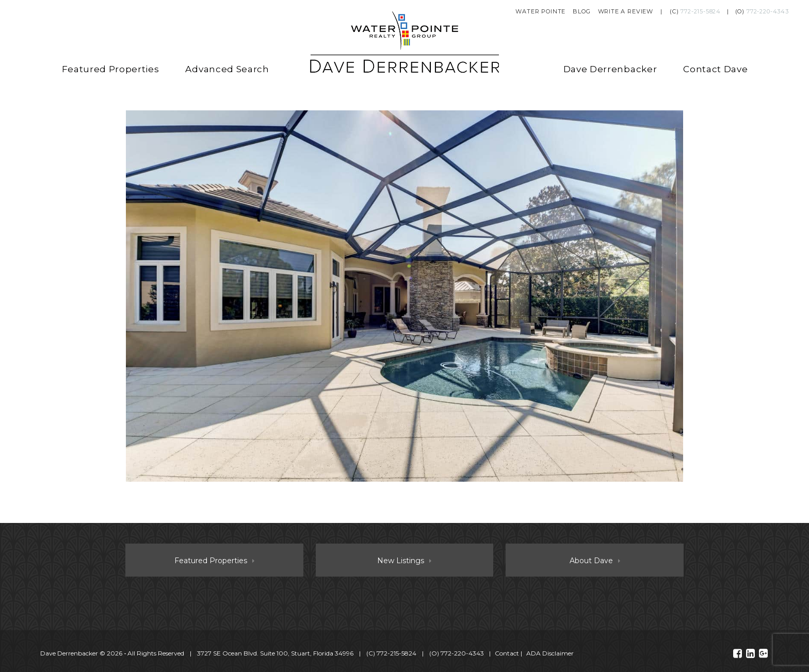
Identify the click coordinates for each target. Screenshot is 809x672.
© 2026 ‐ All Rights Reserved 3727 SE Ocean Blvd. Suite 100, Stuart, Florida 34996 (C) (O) (263, 653)
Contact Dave (715, 69)
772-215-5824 (701, 11)
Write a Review (626, 11)
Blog (581, 11)
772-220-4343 (768, 11)
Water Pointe (540, 11)
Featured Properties (111, 69)
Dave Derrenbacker (610, 69)
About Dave (591, 561)
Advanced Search (227, 69)
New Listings (401, 561)
